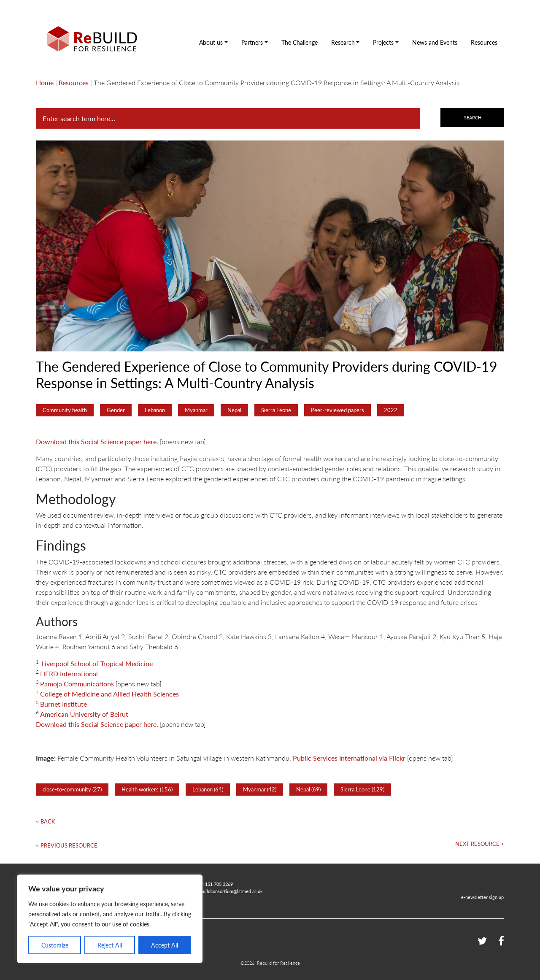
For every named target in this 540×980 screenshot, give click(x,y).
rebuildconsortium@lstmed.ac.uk (229, 891)
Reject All (110, 945)
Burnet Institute (63, 704)
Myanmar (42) (260, 789)
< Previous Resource (67, 845)
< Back (46, 821)
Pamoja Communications (77, 684)
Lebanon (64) (208, 789)
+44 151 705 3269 (215, 884)
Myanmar (196, 410)
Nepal (234, 410)
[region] (110, 919)
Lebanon (155, 410)
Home (45, 82)
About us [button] (211, 42)
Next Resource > (480, 844)
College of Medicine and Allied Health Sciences (109, 694)
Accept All (165, 945)
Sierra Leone (276, 410)
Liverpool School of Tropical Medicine (97, 663)
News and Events (435, 42)
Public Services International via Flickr (349, 758)
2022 (391, 410)
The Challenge (300, 42)
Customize (55, 945)
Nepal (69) (308, 789)
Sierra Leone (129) (362, 789)
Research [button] (343, 42)
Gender (116, 410)
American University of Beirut (84, 714)
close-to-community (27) (72, 789)
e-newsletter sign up (482, 897)
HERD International (69, 674)
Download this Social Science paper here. (97, 441)
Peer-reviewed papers (337, 410)
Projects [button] (383, 42)
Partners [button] (252, 42)
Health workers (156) (147, 789)
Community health (65, 410)
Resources (484, 42)
